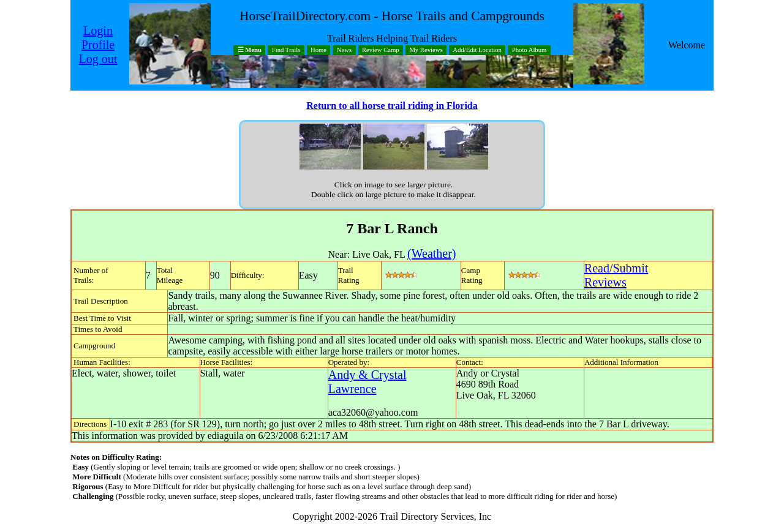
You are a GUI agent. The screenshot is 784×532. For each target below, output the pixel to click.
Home (318, 51)
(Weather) (432, 253)
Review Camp (381, 51)
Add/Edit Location (477, 51)
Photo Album (530, 51)
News (344, 51)
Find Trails (286, 51)
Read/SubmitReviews (616, 275)
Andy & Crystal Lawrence (367, 382)
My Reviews (426, 51)
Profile (98, 45)
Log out (98, 59)
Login (98, 31)
